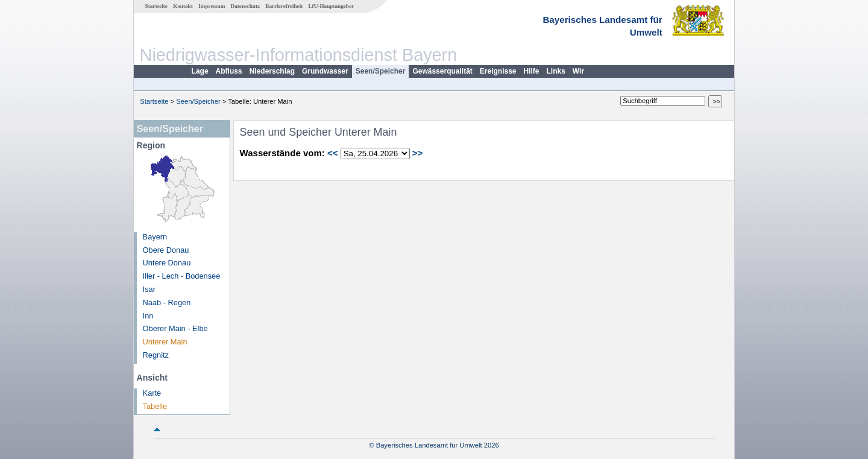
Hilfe (532, 71)
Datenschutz (246, 6)
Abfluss (229, 71)
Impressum (212, 6)
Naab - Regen (167, 302)
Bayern (155, 237)
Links (556, 71)
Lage (200, 71)
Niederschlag (272, 71)
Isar (149, 289)
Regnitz (156, 355)
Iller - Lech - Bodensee (182, 276)
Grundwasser (325, 71)
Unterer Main (165, 342)
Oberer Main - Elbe (175, 328)
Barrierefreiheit (284, 6)
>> (418, 153)
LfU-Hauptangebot (331, 6)
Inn (148, 316)
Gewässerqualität (442, 71)
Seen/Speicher (381, 71)
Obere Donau (166, 250)
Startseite (156, 6)
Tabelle (155, 406)
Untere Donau (167, 263)
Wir (578, 71)
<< (333, 153)
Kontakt (183, 6)
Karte (152, 393)
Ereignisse (498, 71)
